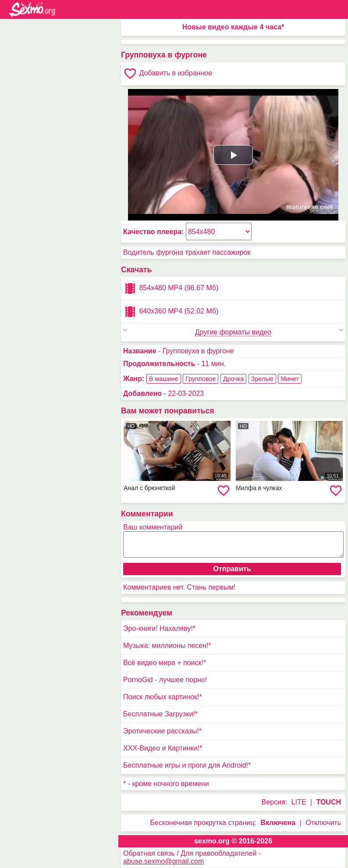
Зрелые (262, 379)
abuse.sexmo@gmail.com (163, 861)
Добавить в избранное (168, 74)
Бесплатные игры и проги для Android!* (187, 765)
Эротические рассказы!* (162, 731)
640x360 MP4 (171, 312)
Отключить (323, 823)
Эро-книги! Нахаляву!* (159, 628)
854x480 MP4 (171, 288)
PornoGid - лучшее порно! (165, 680)
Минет (290, 379)
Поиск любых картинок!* (163, 697)
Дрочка (234, 379)
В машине (164, 379)
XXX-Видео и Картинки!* (163, 748)
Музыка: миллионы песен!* (167, 646)
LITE (299, 802)
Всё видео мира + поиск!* (165, 663)
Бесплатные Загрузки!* (160, 714)
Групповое (201, 379)
